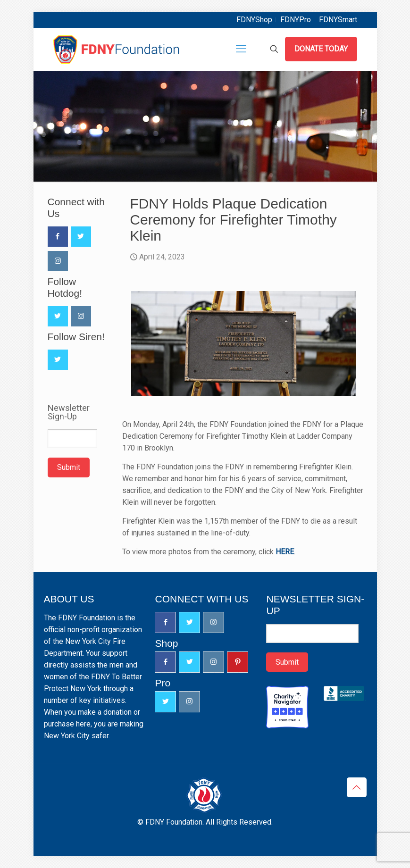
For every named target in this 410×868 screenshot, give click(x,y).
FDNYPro (296, 20)
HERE (285, 552)
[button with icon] (58, 237)
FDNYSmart (338, 20)
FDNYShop (254, 20)
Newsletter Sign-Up (69, 412)
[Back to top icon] (357, 787)
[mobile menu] (241, 49)
